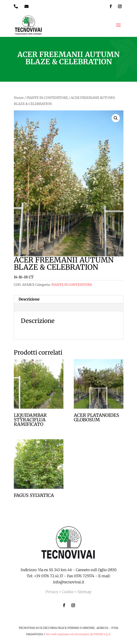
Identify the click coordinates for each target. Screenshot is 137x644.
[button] (116, 118)
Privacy (52, 592)
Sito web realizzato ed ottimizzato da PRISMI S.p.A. (78, 634)
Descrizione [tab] (29, 299)
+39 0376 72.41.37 (49, 576)
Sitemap (84, 592)
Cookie (68, 592)
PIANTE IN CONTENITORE (47, 98)
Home (19, 98)
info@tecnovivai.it (69, 582)
